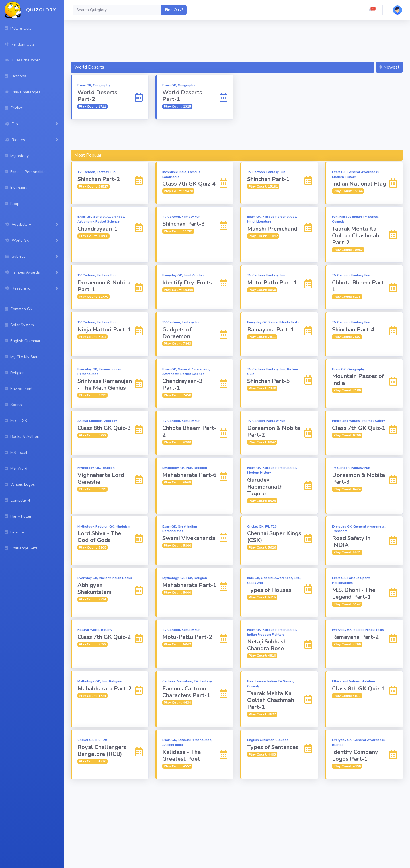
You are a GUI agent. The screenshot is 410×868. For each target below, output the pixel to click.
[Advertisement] (237, 40)
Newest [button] (389, 67)
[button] (370, 10)
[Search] (117, 10)
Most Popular (88, 155)
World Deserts (89, 67)
